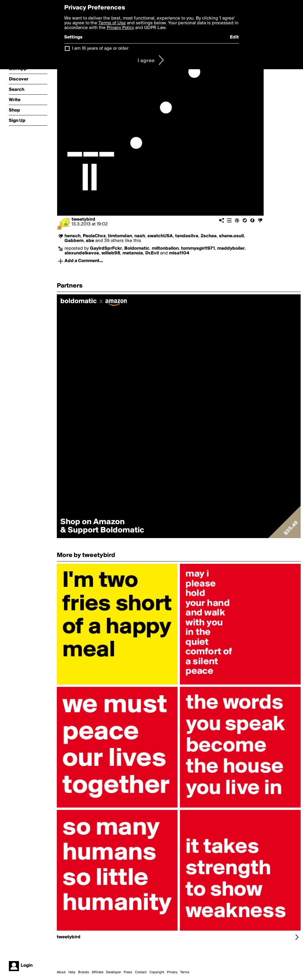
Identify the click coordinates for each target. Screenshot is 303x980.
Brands (84, 972)
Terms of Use (112, 23)
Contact (141, 972)
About (61, 972)
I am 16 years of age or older (100, 49)
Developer (113, 972)
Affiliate (97, 972)
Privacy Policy (120, 28)
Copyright (157, 972)
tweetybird (83, 219)
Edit (234, 37)
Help (72, 972)
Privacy (172, 972)
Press (128, 972)
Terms (185, 972)
